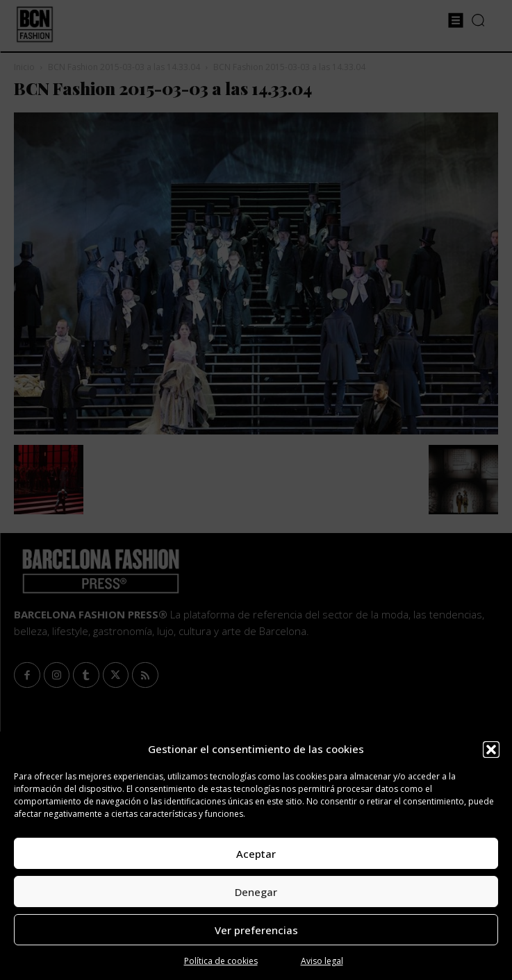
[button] (491, 750)
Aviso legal (322, 961)
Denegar (256, 892)
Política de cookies (221, 961)
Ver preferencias (256, 930)
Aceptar (256, 854)
